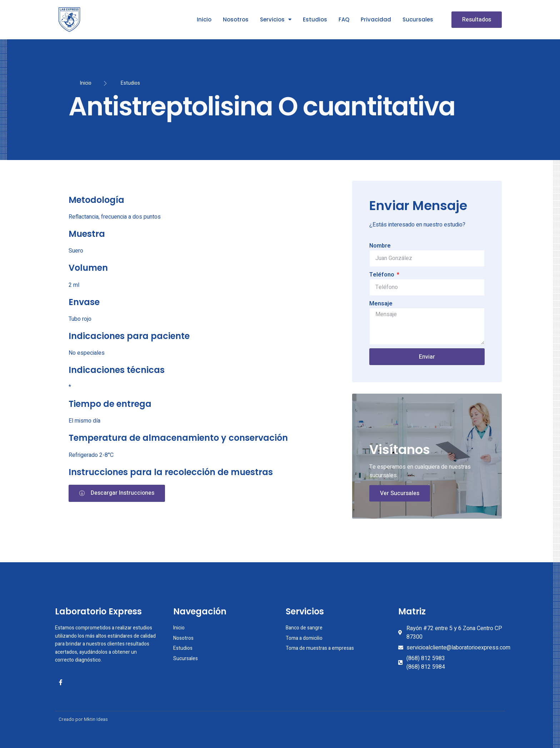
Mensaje (381, 304)
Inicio (204, 19)
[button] (477, 20)
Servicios (276, 19)
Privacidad (376, 19)
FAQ (344, 19)
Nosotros (236, 19)
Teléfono (382, 275)
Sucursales (418, 19)
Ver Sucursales (400, 493)
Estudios (315, 19)
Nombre (380, 246)
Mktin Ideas (96, 719)
